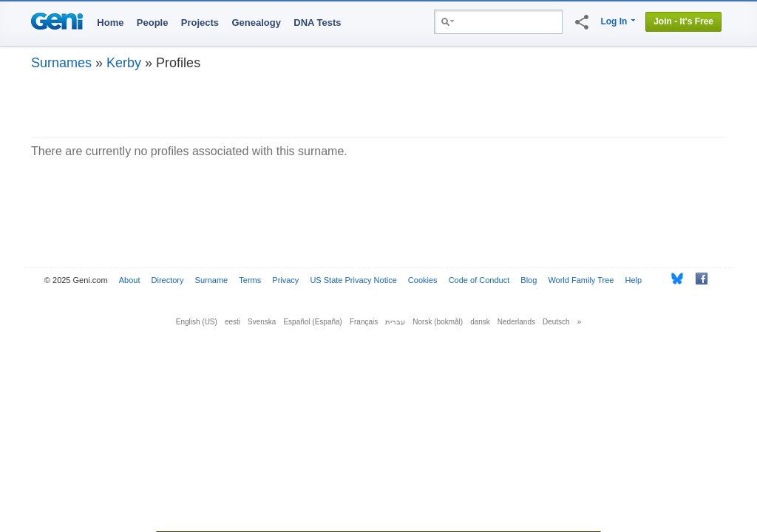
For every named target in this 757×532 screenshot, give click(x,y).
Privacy (285, 280)
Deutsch (556, 322)
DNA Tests (317, 23)
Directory (168, 280)
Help (634, 280)
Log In (614, 21)
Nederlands (516, 322)
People (153, 23)
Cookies (423, 280)
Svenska (262, 322)
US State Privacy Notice (353, 280)
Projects (200, 23)
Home (110, 23)
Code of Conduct (479, 280)
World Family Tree (581, 280)
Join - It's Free (683, 21)
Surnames (61, 63)
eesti (232, 322)
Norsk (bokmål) (438, 322)
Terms (250, 280)
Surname (212, 280)
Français (364, 322)
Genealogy (256, 23)
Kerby (124, 63)
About (130, 280)
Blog (529, 280)
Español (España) (313, 322)
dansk (480, 322)
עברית (395, 322)
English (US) (197, 322)
